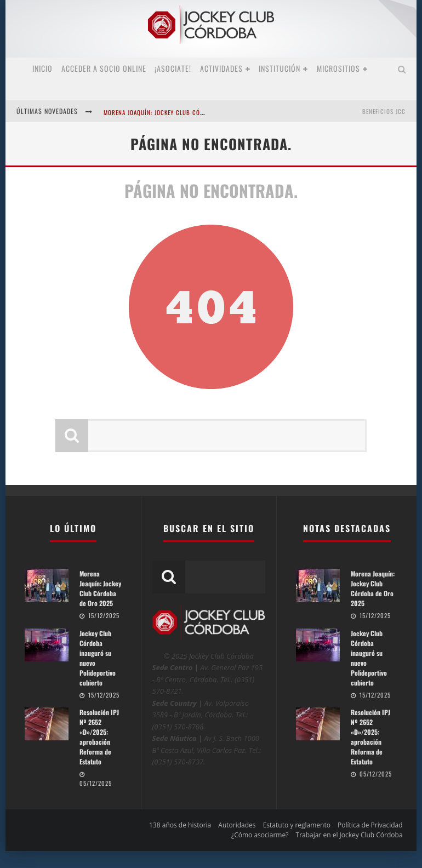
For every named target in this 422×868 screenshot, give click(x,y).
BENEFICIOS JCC (384, 111)
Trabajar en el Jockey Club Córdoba (349, 835)
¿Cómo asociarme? (260, 835)
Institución (280, 68)
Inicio (42, 68)
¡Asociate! (173, 68)
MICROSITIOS (338, 68)
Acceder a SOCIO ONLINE (104, 68)
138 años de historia (180, 825)
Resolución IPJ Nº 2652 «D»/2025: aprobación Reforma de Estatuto (99, 737)
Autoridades (237, 825)
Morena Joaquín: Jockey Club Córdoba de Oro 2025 (180, 112)
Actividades (221, 68)
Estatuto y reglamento (297, 825)
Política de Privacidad (370, 825)
